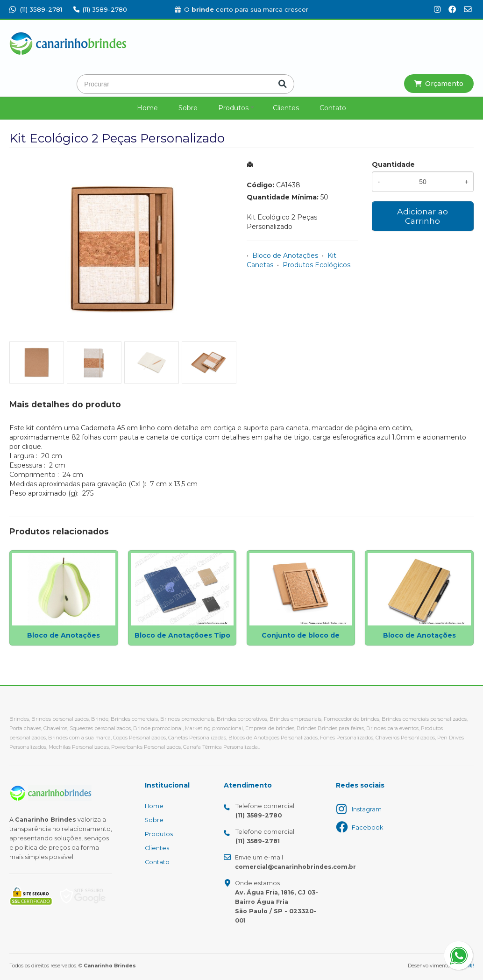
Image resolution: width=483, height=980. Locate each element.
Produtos (233, 108)
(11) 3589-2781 (36, 9)
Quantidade (393, 164)
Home (147, 108)
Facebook (367, 827)
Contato (333, 108)
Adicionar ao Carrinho (423, 216)
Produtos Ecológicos (316, 265)
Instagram (367, 809)
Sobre (188, 108)
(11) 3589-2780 (100, 9)
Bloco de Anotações (285, 256)
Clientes (286, 108)
